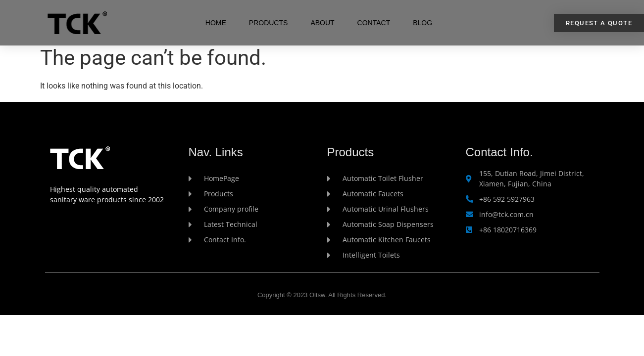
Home (216, 23)
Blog (422, 23)
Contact (374, 23)
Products (269, 23)
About (322, 23)
